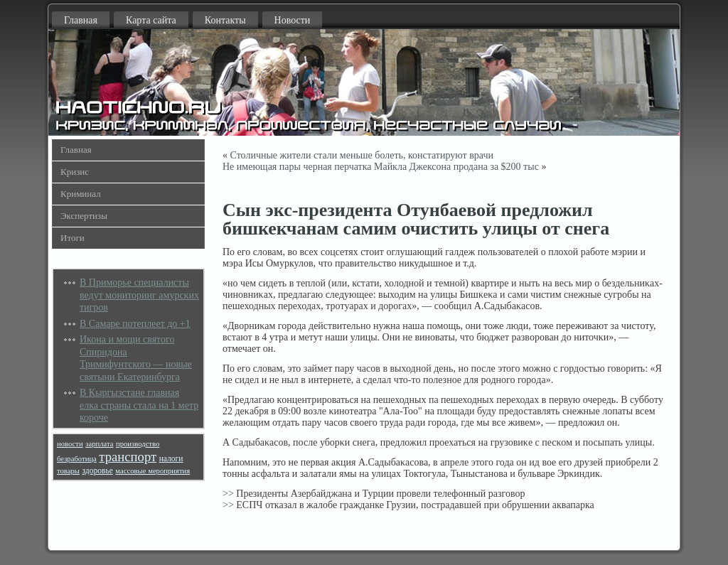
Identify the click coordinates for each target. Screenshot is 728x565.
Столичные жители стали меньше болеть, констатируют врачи (362, 155)
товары (68, 471)
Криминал (81, 194)
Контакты (225, 20)
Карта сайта (151, 20)
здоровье (97, 471)
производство (138, 444)
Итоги (73, 238)
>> (228, 494)
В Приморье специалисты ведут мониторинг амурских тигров (139, 295)
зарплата (99, 444)
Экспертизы (84, 216)
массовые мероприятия (152, 471)
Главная (81, 20)
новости (70, 444)
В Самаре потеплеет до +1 (135, 324)
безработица (77, 459)
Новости (293, 20)
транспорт (128, 457)
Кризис (75, 172)
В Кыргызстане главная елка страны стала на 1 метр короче (139, 405)
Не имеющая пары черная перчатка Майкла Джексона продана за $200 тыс (381, 167)
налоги (171, 459)
